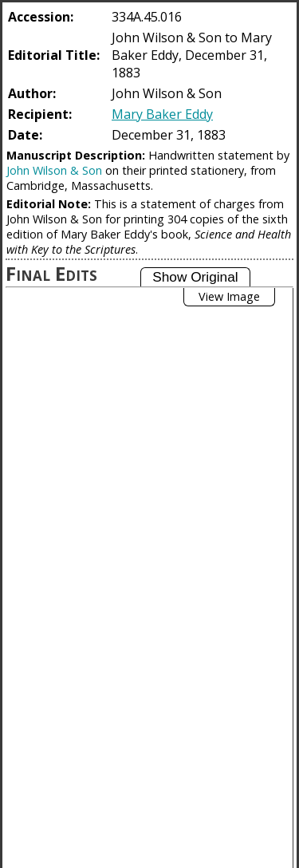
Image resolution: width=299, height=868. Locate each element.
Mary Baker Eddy (162, 114)
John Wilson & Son (54, 170)
